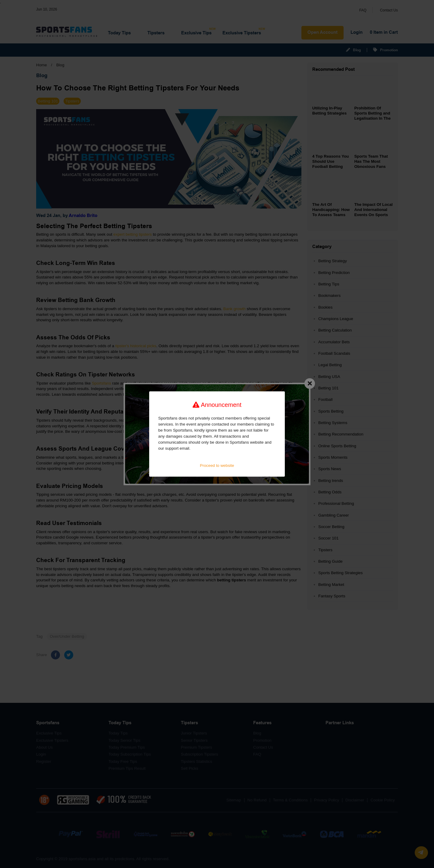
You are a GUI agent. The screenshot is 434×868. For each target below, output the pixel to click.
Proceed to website (217, 465)
